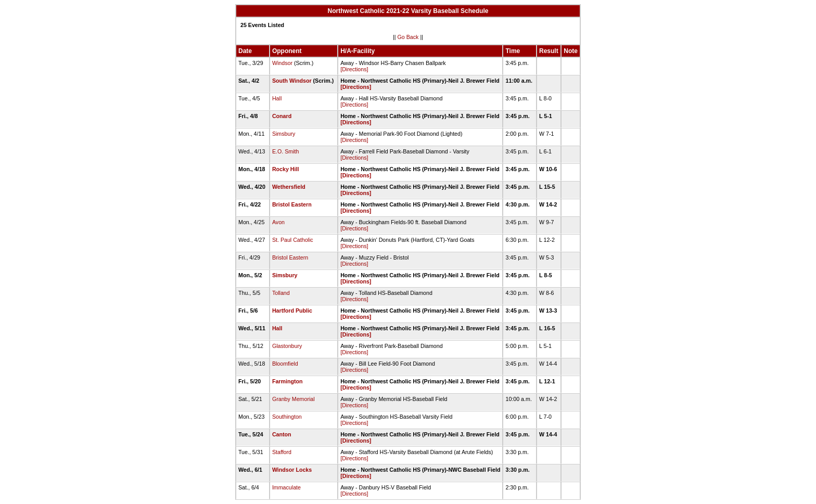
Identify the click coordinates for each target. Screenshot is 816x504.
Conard (282, 116)
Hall (277, 98)
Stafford (282, 452)
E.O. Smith (286, 151)
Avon (278, 222)
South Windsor (292, 81)
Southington (287, 417)
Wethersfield (289, 187)
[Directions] (354, 69)
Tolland (281, 293)
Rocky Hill (286, 169)
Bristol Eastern (292, 204)
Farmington (288, 381)
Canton (282, 434)
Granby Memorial (294, 399)
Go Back (408, 37)
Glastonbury (287, 346)
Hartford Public (292, 311)
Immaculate (286, 487)
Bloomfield (285, 364)
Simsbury (284, 134)
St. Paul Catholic (293, 240)
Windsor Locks (292, 470)
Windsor (282, 63)
